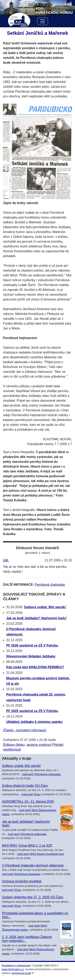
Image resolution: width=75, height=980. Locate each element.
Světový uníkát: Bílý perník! (45, 607)
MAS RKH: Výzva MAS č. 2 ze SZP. (27, 846)
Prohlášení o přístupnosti (16, 965)
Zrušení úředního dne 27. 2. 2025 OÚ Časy (33, 897)
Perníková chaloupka (50, 585)
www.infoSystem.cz (13, 969)
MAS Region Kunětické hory (47, 854)
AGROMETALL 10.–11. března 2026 (28, 802)
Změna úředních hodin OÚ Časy (25, 786)
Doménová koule (21, 973)
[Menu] (43, 22)
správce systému (38, 745)
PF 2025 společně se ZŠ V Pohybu (32, 711)
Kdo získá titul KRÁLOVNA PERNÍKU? (35, 667)
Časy (37, 794)
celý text (28, 774)
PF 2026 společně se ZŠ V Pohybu (32, 645)
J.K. (6, 560)
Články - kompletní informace (24, 730)
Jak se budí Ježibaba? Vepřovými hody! (36, 618)
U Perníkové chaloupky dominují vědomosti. (33, 865)
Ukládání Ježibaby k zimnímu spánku (34, 722)
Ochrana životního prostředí (22, 881)
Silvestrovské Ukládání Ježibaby (31, 656)
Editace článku (14, 745)
